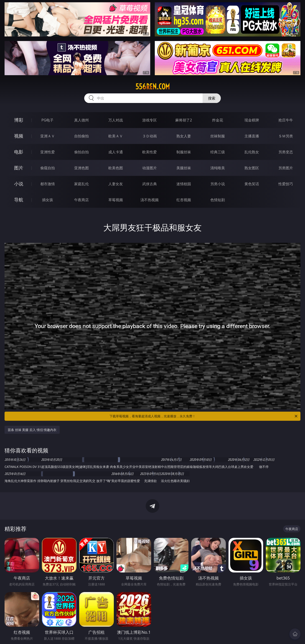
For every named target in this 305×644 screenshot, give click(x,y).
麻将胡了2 (184, 120)
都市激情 (48, 184)
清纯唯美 (218, 168)
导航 (19, 200)
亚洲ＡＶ (48, 136)
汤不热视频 (150, 200)
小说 (19, 184)
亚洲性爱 (48, 152)
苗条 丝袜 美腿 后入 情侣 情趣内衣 (32, 430)
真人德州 (81, 120)
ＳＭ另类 (286, 136)
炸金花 (218, 120)
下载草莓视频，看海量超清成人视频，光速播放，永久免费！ (204, 416)
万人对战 (116, 120)
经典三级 (218, 152)
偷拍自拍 (81, 152)
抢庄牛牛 (286, 120)
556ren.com (153, 87)
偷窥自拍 (48, 168)
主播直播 (252, 136)
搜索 (212, 98)
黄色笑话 (252, 184)
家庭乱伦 (81, 184)
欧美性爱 (150, 152)
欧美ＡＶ (116, 136)
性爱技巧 (286, 184)
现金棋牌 (252, 120)
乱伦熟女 (252, 152)
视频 (19, 136)
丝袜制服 (218, 136)
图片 (19, 168)
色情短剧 (218, 200)
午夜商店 (81, 200)
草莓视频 (116, 200)
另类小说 (218, 184)
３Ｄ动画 (150, 136)
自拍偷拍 (81, 136)
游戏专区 (150, 120)
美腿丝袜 (184, 168)
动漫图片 (150, 168)
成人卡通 (116, 152)
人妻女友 (116, 184)
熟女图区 (252, 168)
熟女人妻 (184, 136)
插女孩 (48, 200)
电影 (19, 152)
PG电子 (47, 120)
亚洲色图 (81, 168)
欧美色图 (116, 168)
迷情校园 (184, 184)
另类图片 (286, 168)
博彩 (19, 120)
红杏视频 (184, 200)
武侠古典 (150, 184)
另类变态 (286, 152)
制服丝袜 (184, 152)
